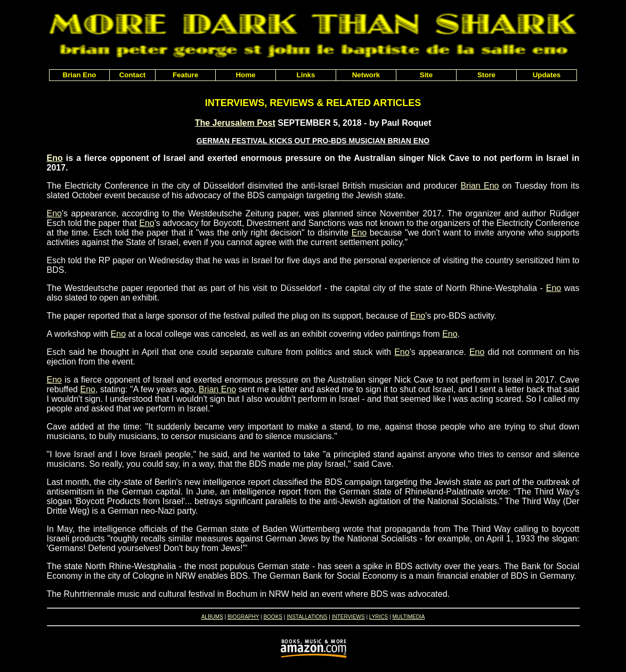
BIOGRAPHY (243, 617)
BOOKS (273, 617)
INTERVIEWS (348, 617)
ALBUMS (212, 617)
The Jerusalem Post (235, 123)
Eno (55, 158)
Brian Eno (479, 186)
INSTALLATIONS (307, 617)
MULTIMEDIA (408, 617)
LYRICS (379, 617)
